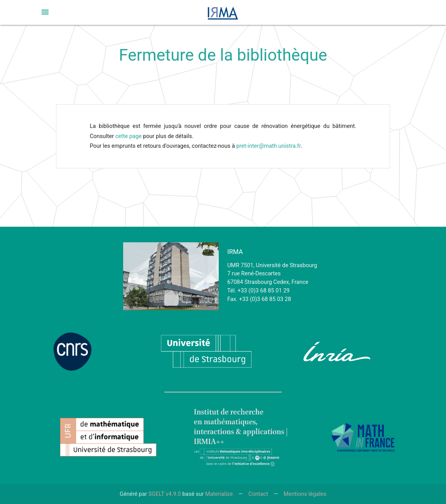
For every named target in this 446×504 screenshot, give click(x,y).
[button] (45, 12)
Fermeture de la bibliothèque (223, 55)
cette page (129, 136)
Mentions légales (305, 494)
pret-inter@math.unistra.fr (268, 146)
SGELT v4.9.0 (165, 494)
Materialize (219, 494)
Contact (258, 494)
